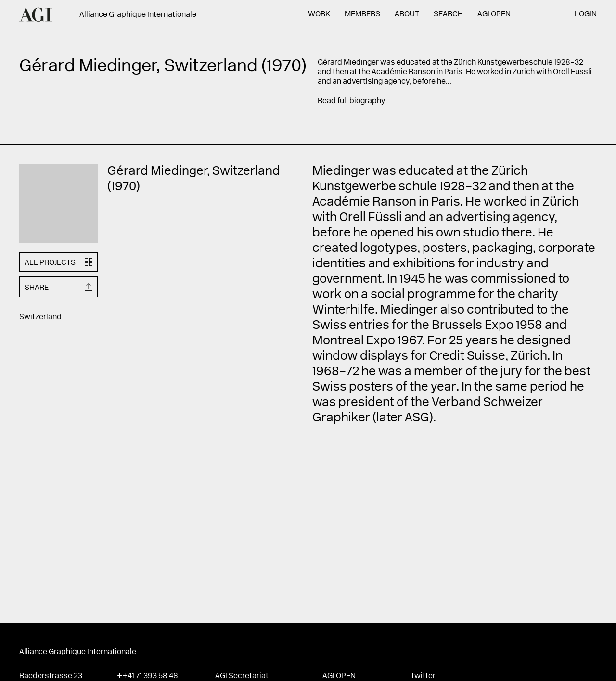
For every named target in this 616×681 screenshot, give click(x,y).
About (407, 14)
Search (448, 14)
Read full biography (351, 101)
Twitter (423, 676)
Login (586, 14)
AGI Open (494, 14)
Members (362, 14)
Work (319, 14)
